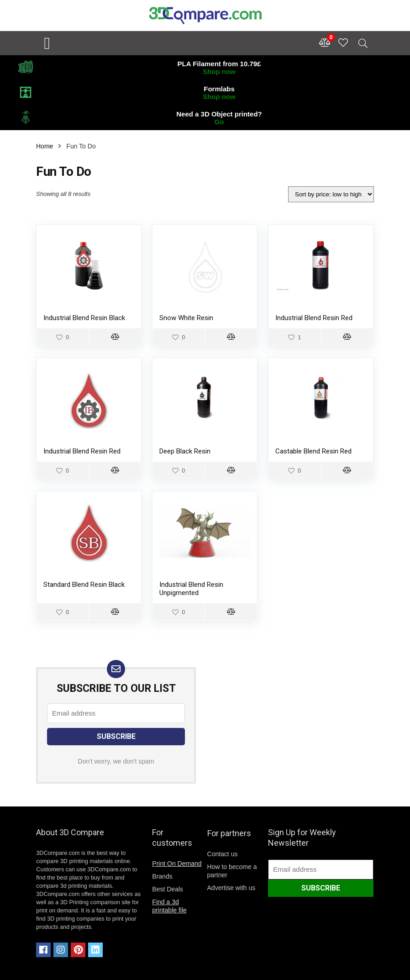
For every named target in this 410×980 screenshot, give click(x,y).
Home (45, 146)
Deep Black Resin (185, 451)
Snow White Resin (186, 318)
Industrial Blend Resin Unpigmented (191, 589)
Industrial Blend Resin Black (84, 318)
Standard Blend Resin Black (84, 585)
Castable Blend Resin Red (313, 451)
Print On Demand (177, 864)
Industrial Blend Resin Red (314, 318)
